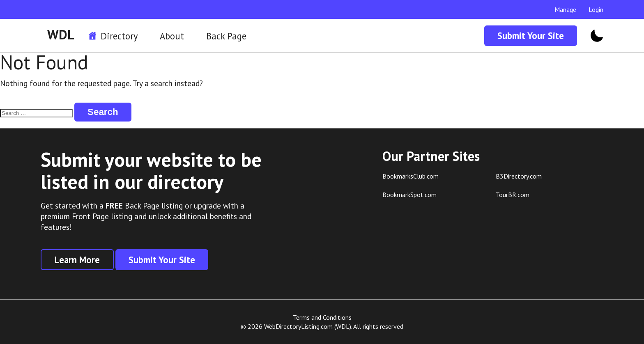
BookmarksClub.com (411, 176)
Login (596, 9)
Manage (565, 9)
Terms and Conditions (322, 317)
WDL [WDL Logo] (61, 34)
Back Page (226, 36)
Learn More (77, 260)
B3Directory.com (519, 176)
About (172, 36)
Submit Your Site (531, 36)
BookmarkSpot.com (409, 195)
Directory (119, 36)
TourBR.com (513, 195)
